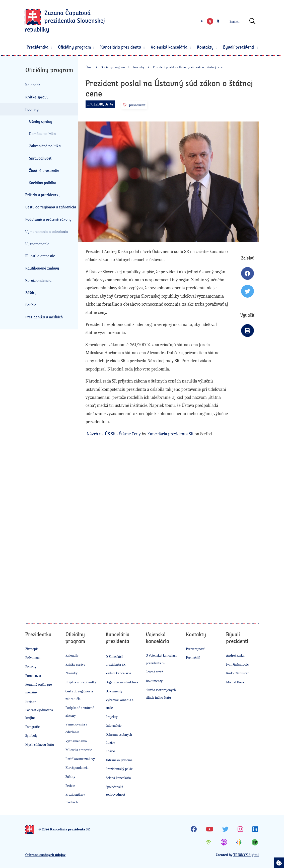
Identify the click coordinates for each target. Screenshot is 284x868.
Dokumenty (114, 691)
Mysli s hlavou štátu (40, 745)
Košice (110, 751)
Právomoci (33, 658)
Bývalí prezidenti (241, 47)
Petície (31, 305)
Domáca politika (42, 134)
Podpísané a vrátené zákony (48, 219)
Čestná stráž (154, 672)
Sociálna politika (43, 183)
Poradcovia (33, 676)
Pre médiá (193, 658)
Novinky (32, 109)
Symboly (31, 736)
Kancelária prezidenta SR (170, 434)
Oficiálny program (77, 47)
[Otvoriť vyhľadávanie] (253, 21)
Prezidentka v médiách (44, 317)
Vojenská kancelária (172, 47)
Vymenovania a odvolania (47, 231)
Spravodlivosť (40, 158)
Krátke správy (37, 97)
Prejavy (31, 701)
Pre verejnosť (195, 649)
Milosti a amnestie (40, 256)
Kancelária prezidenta (123, 47)
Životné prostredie (44, 170)
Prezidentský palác (119, 769)
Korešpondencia (38, 280)
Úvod (89, 67)
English (235, 21)
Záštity (31, 293)
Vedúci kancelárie (118, 673)
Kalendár (33, 85)
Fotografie (32, 727)
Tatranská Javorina (119, 760)
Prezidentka (40, 47)
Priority (31, 667)
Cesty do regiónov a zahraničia (51, 207)
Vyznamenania (37, 244)
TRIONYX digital (246, 855)
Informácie (114, 726)
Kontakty (208, 47)
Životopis (32, 649)
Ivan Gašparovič (237, 664)
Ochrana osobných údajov (45, 855)
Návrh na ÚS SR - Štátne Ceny (114, 434)
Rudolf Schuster (237, 673)
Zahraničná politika (45, 146)
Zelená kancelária (118, 778)
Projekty (112, 717)
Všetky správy (41, 121)
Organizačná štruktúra (122, 682)
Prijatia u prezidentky (43, 195)
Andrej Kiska (235, 655)
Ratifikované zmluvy (42, 268)
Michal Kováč (236, 682)
